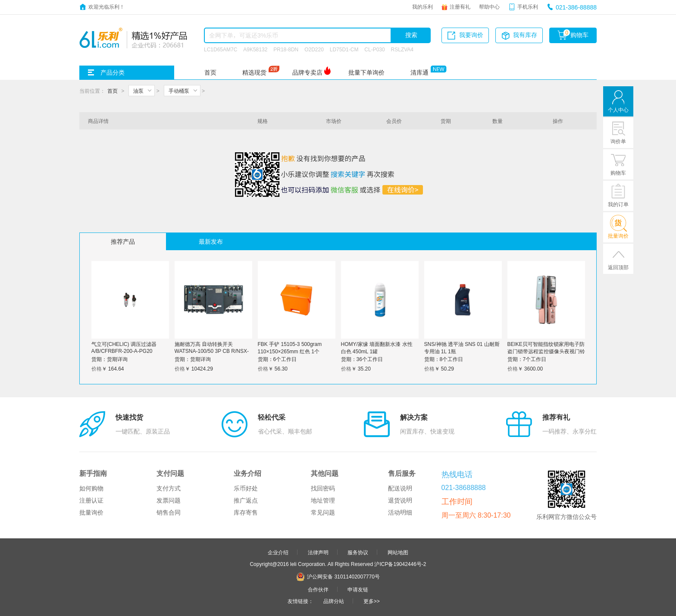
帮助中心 (489, 6)
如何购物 (91, 488)
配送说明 (400, 488)
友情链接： (300, 601)
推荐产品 (123, 242)
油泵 (138, 91)
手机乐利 (528, 6)
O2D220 (314, 49)
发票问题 (169, 500)
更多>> (372, 601)
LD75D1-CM (344, 49)
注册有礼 (460, 6)
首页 (210, 72)
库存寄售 (246, 512)
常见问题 (323, 512)
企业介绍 (278, 552)
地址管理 (323, 500)
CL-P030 (374, 49)
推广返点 (246, 500)
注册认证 (91, 500)
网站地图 (398, 552)
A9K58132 (255, 49)
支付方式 (169, 488)
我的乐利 (422, 6)
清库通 (419, 72)
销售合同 (169, 512)
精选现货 (254, 72)
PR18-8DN (286, 49)
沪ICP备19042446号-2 (400, 564)
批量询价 (91, 512)
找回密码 (323, 488)
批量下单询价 (366, 72)
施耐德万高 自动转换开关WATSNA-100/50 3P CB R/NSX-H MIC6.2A (212, 350)
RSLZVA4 (402, 49)
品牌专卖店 (307, 72)
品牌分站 (334, 601)
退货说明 (400, 500)
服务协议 (358, 552)
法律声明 (318, 552)
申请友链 (358, 589)
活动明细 (400, 512)
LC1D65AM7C (221, 49)
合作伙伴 (318, 589)
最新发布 (211, 242)
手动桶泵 (179, 91)
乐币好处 (246, 488)
